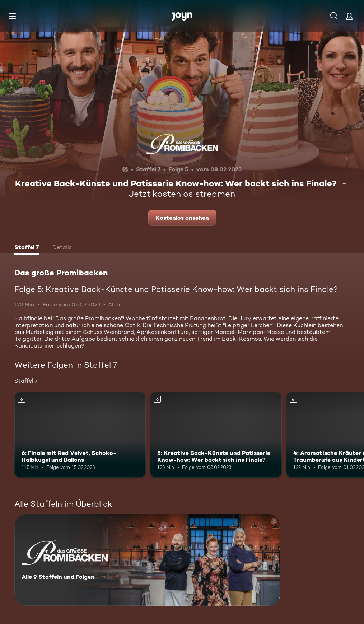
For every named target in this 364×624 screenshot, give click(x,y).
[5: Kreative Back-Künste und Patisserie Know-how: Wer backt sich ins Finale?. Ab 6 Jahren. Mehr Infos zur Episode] (216, 435)
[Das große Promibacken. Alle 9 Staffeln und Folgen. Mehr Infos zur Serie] (147, 560)
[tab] (27, 248)
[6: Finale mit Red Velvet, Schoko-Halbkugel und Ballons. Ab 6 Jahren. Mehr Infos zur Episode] (80, 435)
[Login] (349, 16)
